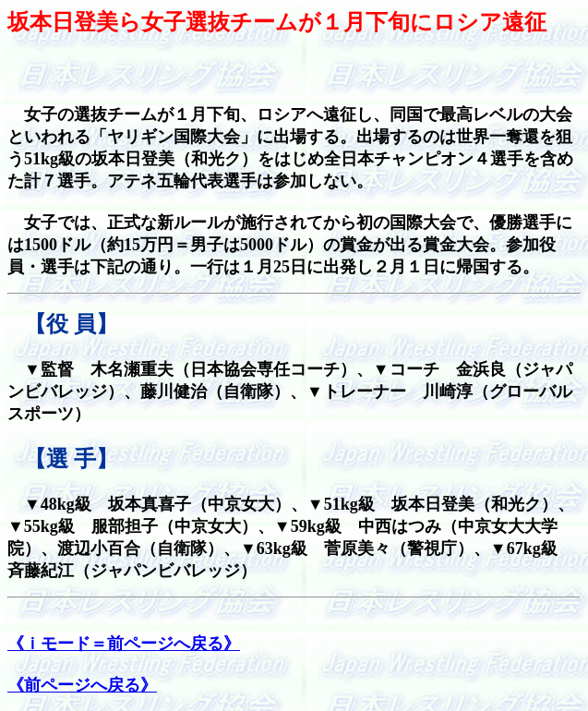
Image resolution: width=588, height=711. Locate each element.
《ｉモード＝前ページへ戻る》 (124, 644)
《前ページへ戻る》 (82, 685)
